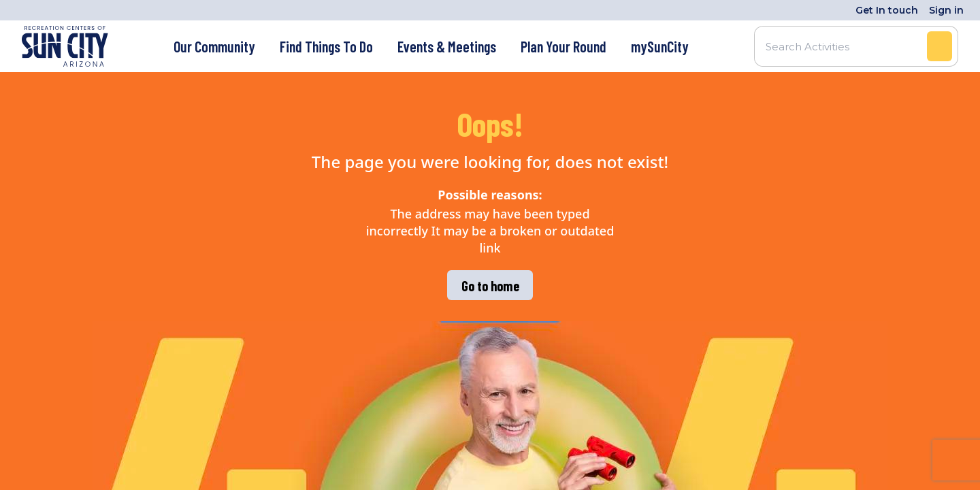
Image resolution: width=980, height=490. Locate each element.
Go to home (490, 286)
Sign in (946, 10)
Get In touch (887, 10)
